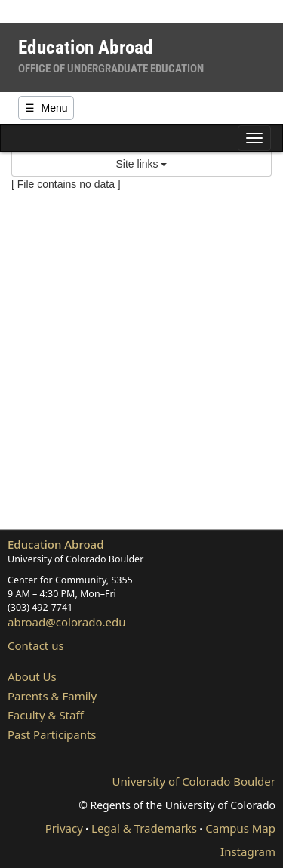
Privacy (64, 828)
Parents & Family (52, 696)
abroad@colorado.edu (67, 622)
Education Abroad (56, 544)
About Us (32, 676)
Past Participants (52, 734)
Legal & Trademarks (144, 828)
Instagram (248, 851)
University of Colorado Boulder (194, 781)
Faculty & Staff (46, 715)
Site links (142, 164)
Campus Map (240, 828)
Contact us (36, 645)
